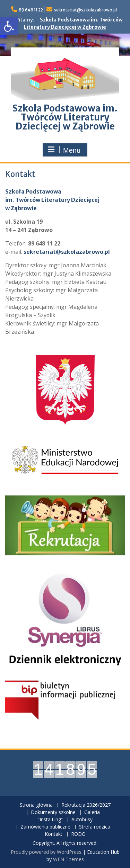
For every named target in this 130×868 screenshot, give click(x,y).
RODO (78, 834)
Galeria (92, 812)
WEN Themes (68, 859)
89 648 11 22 (31, 10)
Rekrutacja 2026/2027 (86, 805)
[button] (9, 26)
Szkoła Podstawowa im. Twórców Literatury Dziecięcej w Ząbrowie (65, 117)
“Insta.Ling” (50, 820)
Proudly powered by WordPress (46, 852)
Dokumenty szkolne (53, 812)
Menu (64, 150)
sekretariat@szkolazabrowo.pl (85, 10)
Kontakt (54, 834)
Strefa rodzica (95, 827)
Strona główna (36, 805)
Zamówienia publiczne (45, 827)
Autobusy (82, 820)
